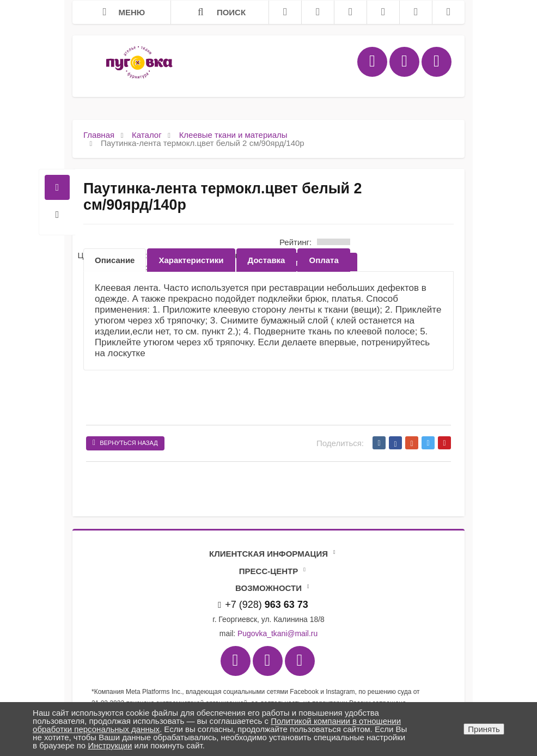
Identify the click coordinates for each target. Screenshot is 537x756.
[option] (115, 260)
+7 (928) (263, 605)
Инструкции (110, 745)
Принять (484, 729)
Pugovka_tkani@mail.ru (277, 633)
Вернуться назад (125, 443)
